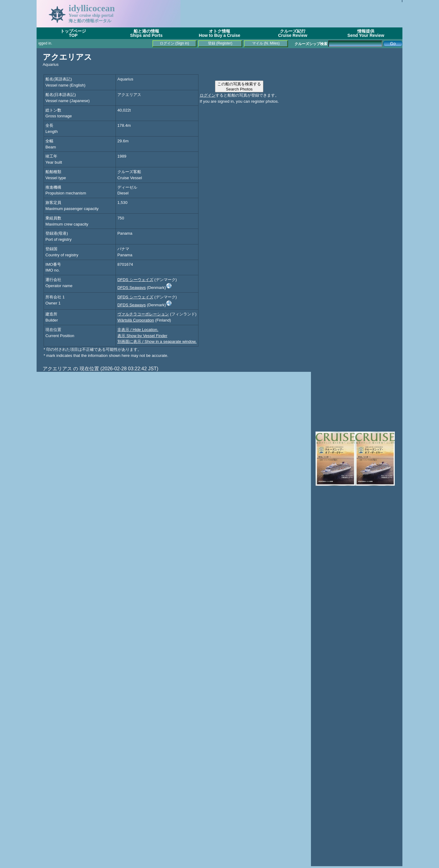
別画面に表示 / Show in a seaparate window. (157, 342)
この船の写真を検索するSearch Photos (239, 87)
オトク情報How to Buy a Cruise (220, 33)
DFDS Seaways (132, 288)
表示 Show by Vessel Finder (142, 336)
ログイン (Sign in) (174, 43)
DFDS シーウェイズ (135, 280)
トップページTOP (73, 33)
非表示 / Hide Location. (138, 330)
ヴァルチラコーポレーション (143, 314)
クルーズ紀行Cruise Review (293, 33)
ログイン (208, 95)
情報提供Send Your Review (366, 33)
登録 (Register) (220, 43)
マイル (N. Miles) (266, 43)
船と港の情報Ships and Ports (146, 33)
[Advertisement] (291, 14)
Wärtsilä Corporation (136, 320)
